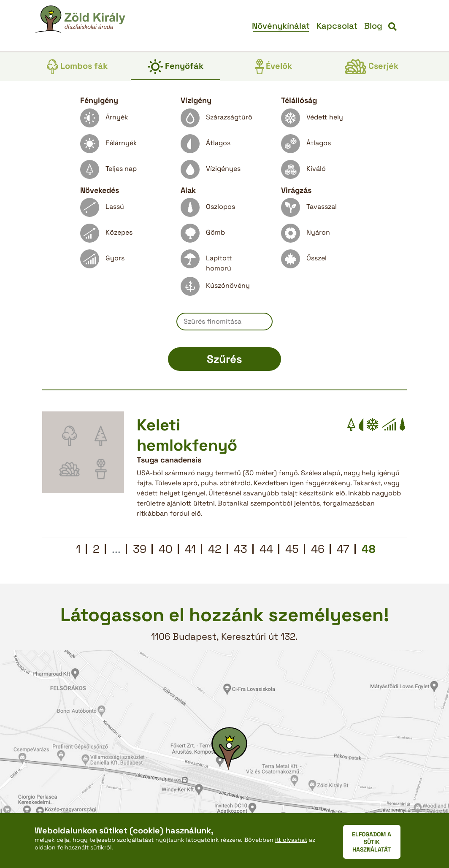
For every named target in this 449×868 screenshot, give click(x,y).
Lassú (102, 210)
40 (166, 549)
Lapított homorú (206, 261)
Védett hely (312, 120)
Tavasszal (309, 210)
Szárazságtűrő (216, 120)
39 (140, 549)
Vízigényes (211, 172)
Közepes (106, 235)
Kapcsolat (337, 26)
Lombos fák (77, 67)
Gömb (203, 235)
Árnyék (104, 120)
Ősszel (304, 261)
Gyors (102, 261)
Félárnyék (109, 146)
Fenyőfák (176, 67)
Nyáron (306, 235)
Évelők (274, 67)
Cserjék (372, 67)
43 (241, 549)
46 (318, 549)
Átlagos (206, 146)
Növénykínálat (281, 26)
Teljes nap (108, 172)
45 (292, 549)
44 (266, 549)
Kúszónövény (215, 288)
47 (343, 549)
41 (190, 549)
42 (215, 549)
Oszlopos (208, 210)
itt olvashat (291, 840)
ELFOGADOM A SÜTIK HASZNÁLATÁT (372, 842)
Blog (373, 26)
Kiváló (303, 172)
